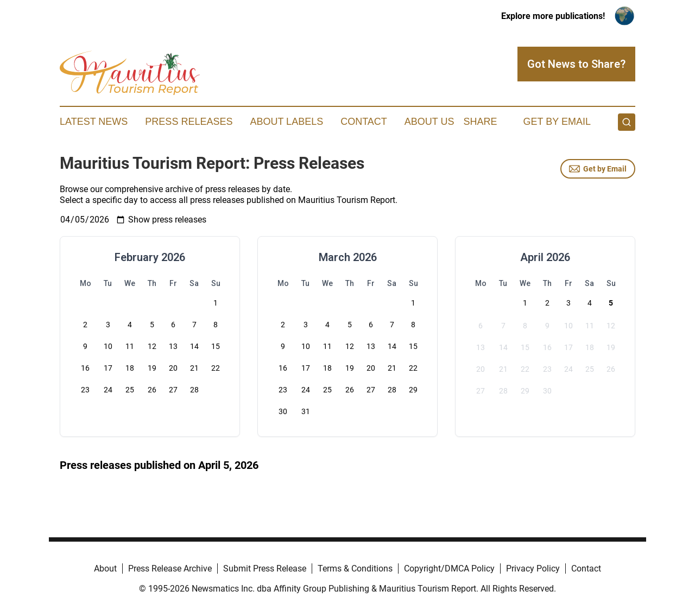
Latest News (94, 122)
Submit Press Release (265, 569)
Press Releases (189, 122)
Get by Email (598, 169)
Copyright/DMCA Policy (449, 569)
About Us (429, 122)
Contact (364, 122)
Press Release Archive (170, 569)
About (105, 569)
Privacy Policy (533, 569)
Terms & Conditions (355, 569)
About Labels (286, 122)
